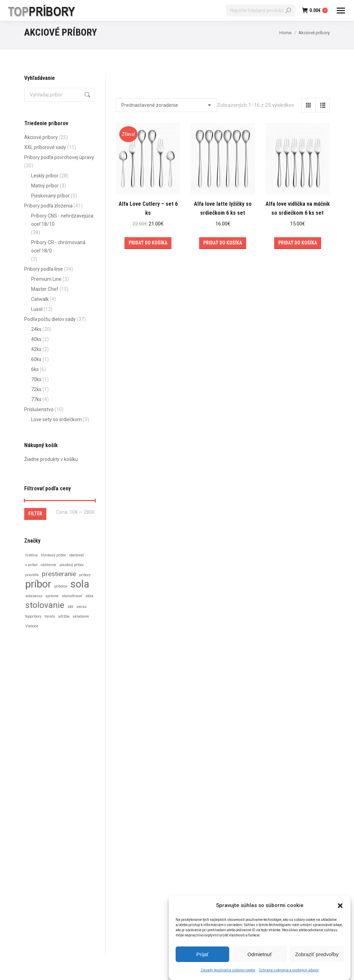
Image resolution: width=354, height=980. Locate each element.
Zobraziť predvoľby (317, 955)
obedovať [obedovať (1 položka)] (77, 555)
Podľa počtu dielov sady (50, 319)
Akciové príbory (41, 137)
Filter (35, 514)
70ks (36, 379)
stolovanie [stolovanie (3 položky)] (45, 605)
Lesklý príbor (45, 176)
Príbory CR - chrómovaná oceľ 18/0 (58, 247)
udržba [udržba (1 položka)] (64, 616)
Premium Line (46, 279)
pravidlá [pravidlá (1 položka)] (32, 575)
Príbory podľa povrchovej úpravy (59, 157)
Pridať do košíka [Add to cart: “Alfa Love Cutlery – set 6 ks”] (148, 243)
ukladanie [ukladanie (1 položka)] (81, 616)
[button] (340, 907)
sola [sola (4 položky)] (80, 584)
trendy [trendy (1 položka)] (50, 616)
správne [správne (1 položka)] (52, 596)
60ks (36, 359)
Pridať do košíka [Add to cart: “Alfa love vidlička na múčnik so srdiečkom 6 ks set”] (298, 243)
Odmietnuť (260, 955)
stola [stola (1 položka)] (89, 596)
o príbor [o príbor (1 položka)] (31, 565)
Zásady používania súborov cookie (228, 972)
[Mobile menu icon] (341, 11)
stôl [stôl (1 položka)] (70, 607)
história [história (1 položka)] (31, 555)
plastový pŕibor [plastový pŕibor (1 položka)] (72, 565)
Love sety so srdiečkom (57, 419)
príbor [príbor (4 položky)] (38, 584)
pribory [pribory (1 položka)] (85, 575)
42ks (36, 349)
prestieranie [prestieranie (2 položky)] (59, 574)
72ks (36, 389)
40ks (36, 339)
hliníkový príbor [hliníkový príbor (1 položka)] (53, 555)
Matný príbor (45, 186)
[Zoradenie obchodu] (166, 105)
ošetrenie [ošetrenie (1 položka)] (49, 565)
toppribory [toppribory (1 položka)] (33, 616)
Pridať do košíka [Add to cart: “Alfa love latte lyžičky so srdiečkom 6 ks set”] (223, 243)
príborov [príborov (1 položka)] (61, 586)
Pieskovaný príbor (50, 196)
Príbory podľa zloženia (48, 206)
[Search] (261, 10)
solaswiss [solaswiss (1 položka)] (34, 596)
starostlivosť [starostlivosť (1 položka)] (72, 596)
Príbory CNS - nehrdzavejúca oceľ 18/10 (62, 220)
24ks (36, 329)
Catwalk (40, 299)
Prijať (203, 955)
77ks (36, 399)
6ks (35, 369)
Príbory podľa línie (44, 269)
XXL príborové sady (45, 147)
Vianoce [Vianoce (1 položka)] (32, 626)
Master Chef (45, 289)
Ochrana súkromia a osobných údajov (289, 972)
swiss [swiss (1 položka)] (81, 607)
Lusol (37, 309)
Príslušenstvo (39, 409)
